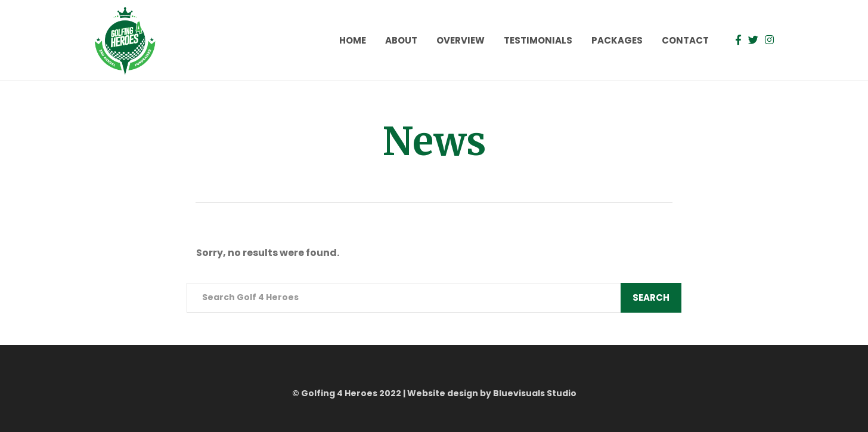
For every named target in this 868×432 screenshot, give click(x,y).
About (401, 40)
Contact (685, 40)
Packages (617, 40)
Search (651, 297)
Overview (461, 40)
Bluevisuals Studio (535, 393)
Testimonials (538, 40)
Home (353, 40)
